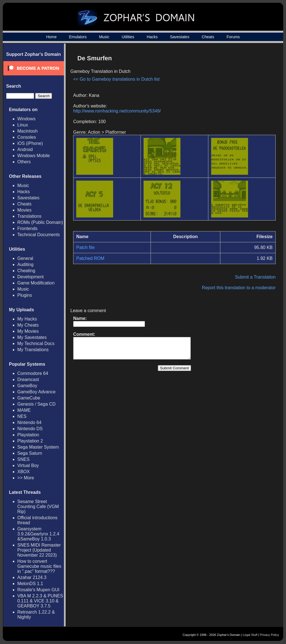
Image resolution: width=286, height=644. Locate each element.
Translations (29, 216)
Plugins (25, 295)
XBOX (23, 472)
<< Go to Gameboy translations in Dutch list (116, 79)
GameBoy (27, 386)
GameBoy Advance (36, 392)
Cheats (208, 37)
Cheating (26, 271)
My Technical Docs (36, 343)
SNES (23, 459)
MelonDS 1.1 (30, 584)
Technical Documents (39, 235)
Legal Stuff (250, 635)
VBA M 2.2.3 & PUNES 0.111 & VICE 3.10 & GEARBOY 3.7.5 (40, 601)
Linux (23, 125)
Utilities (128, 37)
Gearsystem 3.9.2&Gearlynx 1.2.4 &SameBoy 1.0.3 (38, 534)
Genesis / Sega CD (36, 404)
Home (51, 37)
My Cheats (28, 325)
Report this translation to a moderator (239, 288)
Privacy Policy (270, 635)
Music (104, 37)
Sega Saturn (30, 453)
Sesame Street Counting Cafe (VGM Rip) (38, 507)
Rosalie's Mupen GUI (38, 590)
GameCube (29, 398)
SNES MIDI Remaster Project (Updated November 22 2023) (39, 550)
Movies (24, 210)
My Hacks (27, 319)
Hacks (152, 37)
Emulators (78, 37)
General (25, 258)
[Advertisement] (228, 91)
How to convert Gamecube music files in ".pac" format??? (39, 566)
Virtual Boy (28, 465)
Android (25, 149)
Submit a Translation (255, 277)
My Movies (28, 331)
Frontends (27, 228)
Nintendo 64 (29, 422)
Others (24, 162)
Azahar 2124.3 (32, 577)
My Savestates (32, 337)
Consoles (27, 137)
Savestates (180, 37)
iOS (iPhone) (30, 143)
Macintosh (28, 131)
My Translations (33, 350)
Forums (233, 37)
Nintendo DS (30, 429)
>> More (26, 478)
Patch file (85, 247)
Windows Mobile (34, 156)
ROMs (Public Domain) (40, 222)
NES (22, 416)
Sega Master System (38, 447)
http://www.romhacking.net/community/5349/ (117, 111)
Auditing (25, 264)
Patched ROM (90, 258)
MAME (24, 410)
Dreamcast (28, 380)
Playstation (28, 435)
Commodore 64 (33, 373)
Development (30, 277)
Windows (26, 119)
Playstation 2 (30, 441)
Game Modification (36, 283)
